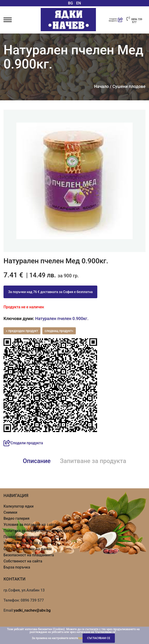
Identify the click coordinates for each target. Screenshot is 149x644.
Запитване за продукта (93, 461)
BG (71, 3)
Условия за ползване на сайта (30, 525)
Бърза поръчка (17, 567)
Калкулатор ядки (19, 506)
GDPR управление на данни (27, 549)
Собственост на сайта (23, 561)
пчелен (64, 319)
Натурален (46, 319)
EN (79, 3)
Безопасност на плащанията (29, 555)
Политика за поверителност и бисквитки (40, 531)
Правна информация (22, 537)
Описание (37, 461)
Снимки (10, 512)
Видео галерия (16, 519)
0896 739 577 (134, 20)
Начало (102, 87)
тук (80, 638)
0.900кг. (80, 319)
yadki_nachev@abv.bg (32, 610)
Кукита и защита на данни (27, 543)
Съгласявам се (99, 638)
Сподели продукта (23, 443)
